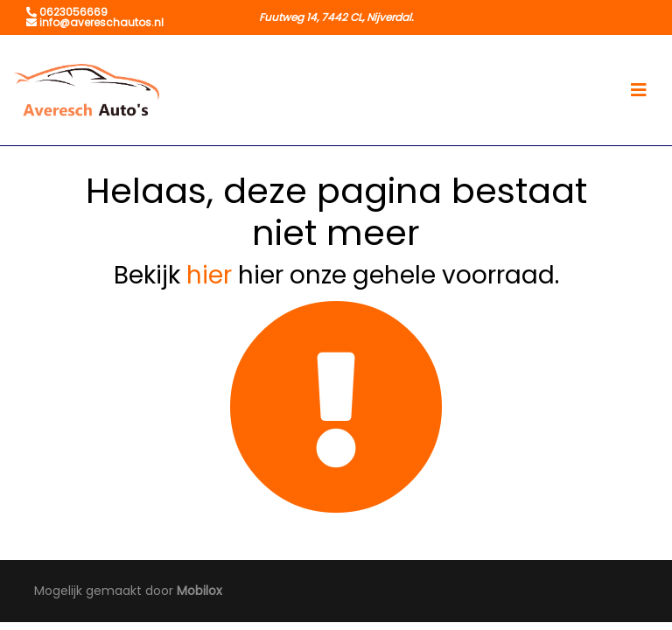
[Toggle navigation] (639, 90)
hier (209, 275)
